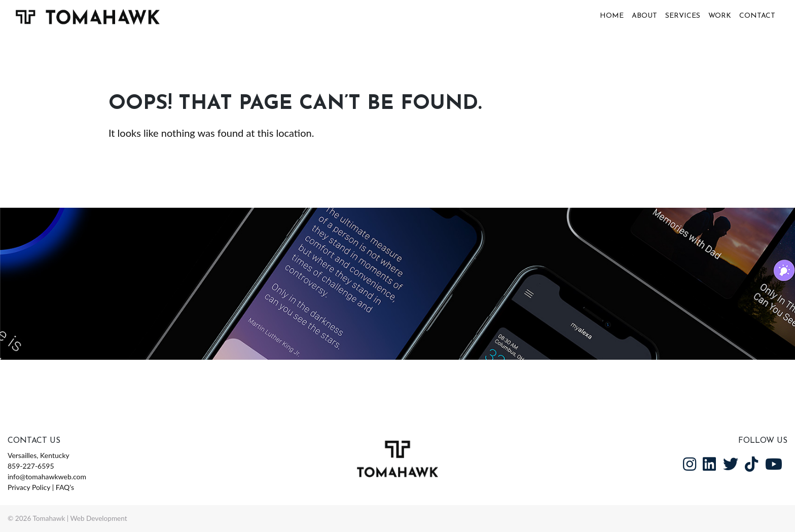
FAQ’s (65, 487)
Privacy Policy (29, 487)
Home (612, 16)
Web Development (99, 518)
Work (720, 16)
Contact (757, 16)
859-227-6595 (31, 466)
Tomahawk (49, 518)
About (644, 16)
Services (683, 16)
